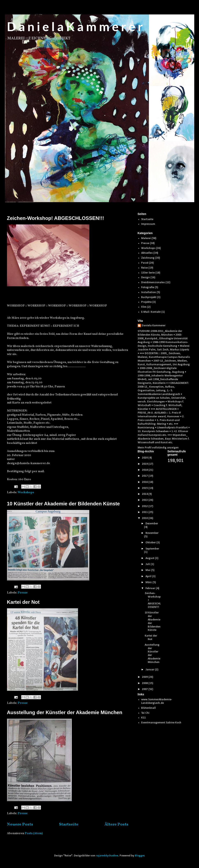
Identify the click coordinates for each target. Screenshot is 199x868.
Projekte (146, 302)
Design (145, 278)
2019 (145, 464)
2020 (145, 458)
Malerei (146, 238)
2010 (145, 518)
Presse (23, 593)
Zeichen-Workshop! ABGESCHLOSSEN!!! (56, 218)
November (152, 533)
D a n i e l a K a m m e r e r (75, 26)
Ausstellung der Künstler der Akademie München (65, 712)
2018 (145, 470)
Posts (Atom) (34, 833)
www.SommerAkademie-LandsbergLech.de (157, 701)
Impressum (148, 224)
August (150, 558)
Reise (144, 268)
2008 (145, 683)
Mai (148, 570)
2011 (145, 512)
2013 (145, 500)
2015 (145, 488)
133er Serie (148, 273)
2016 (145, 482)
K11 (143, 718)
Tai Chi (145, 713)
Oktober (151, 543)
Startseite (69, 824)
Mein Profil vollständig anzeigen (158, 448)
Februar (151, 588)
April (149, 576)
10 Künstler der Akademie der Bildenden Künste (63, 504)
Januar (150, 670)
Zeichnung (148, 258)
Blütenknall (148, 708)
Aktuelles (147, 253)
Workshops (26, 492)
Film (144, 307)
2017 (145, 476)
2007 (145, 689)
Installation (149, 292)
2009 (145, 677)
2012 (145, 506)
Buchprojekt (149, 297)
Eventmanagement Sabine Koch (161, 723)
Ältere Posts (116, 824)
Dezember (152, 524)
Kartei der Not (23, 602)
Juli (148, 564)
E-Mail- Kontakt (151, 312)
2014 (145, 494)
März (149, 582)
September (152, 549)
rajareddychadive (107, 856)
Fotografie (148, 287)
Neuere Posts (20, 824)
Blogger (140, 856)
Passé (145, 263)
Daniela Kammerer (154, 326)
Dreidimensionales (153, 282)
